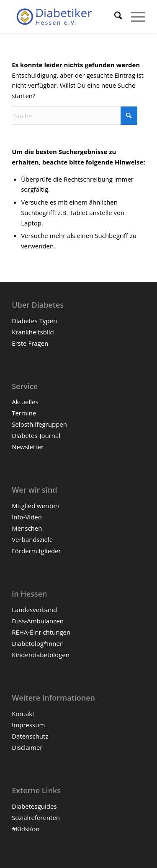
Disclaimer (27, 747)
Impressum (28, 725)
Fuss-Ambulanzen (38, 621)
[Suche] (114, 17)
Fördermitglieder (36, 551)
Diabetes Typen (34, 321)
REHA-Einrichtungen (41, 632)
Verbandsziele (32, 539)
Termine (24, 413)
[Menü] (134, 17)
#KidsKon (26, 829)
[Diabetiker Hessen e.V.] (65, 17)
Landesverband (34, 610)
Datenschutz (30, 736)
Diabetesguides (34, 806)
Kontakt (23, 714)
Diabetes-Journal (36, 435)
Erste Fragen (30, 343)
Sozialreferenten (36, 817)
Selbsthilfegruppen (39, 424)
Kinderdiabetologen (41, 655)
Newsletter (28, 447)
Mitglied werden (35, 506)
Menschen (27, 528)
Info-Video (27, 517)
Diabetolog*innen (38, 643)
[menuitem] (114, 17)
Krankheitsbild (33, 332)
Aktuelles (25, 402)
